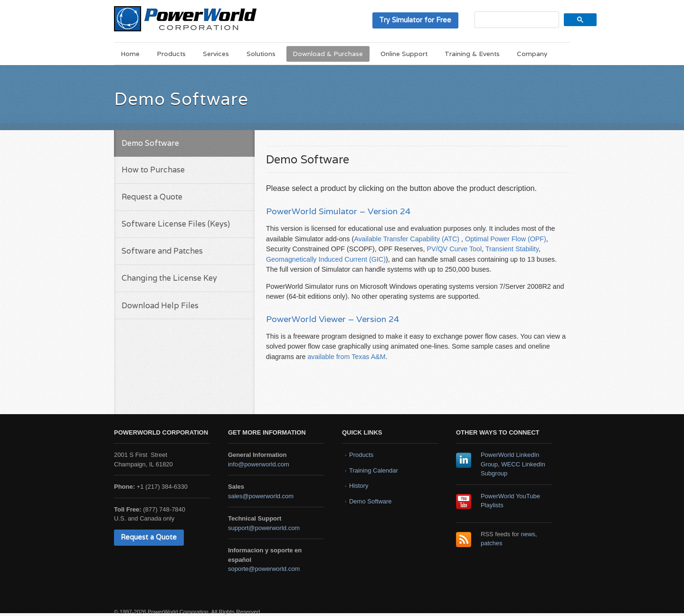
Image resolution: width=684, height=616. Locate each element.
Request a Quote (152, 197)
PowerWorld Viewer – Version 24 (332, 319)
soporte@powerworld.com (264, 569)
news (528, 534)
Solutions (261, 54)
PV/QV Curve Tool (454, 249)
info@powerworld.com (259, 464)
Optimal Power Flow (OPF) (506, 239)
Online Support (404, 54)
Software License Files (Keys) (176, 224)
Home (130, 54)
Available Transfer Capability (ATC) (407, 239)
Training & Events (472, 54)
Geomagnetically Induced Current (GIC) (326, 259)
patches (492, 543)
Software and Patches (162, 251)
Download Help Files (160, 306)
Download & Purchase (328, 54)
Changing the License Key (169, 278)
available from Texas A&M (346, 357)
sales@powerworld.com (261, 496)
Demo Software (370, 501)
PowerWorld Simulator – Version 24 (338, 211)
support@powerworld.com (264, 528)
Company (532, 54)
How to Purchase (153, 170)
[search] (516, 20)
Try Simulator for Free (415, 20)
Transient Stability (512, 249)
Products (171, 54)
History (359, 486)
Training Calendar (374, 470)
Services (216, 54)
